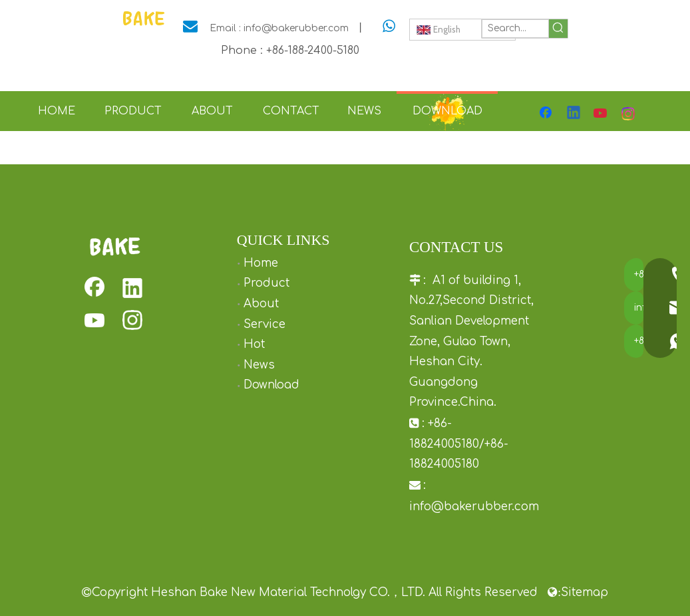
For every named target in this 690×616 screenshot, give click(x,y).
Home (261, 263)
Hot (254, 344)
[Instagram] (629, 114)
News (259, 365)
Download (271, 385)
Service (264, 324)
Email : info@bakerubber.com (279, 28)
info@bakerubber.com (474, 507)
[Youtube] (602, 114)
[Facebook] (547, 114)
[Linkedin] (574, 114)
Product (266, 283)
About (261, 304)
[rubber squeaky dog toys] (115, 246)
